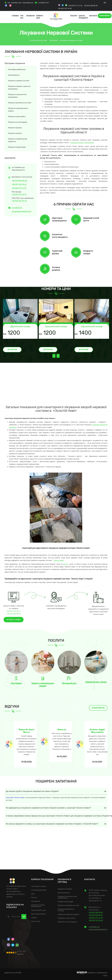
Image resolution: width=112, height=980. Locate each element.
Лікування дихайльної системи (20, 103)
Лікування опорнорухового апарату (18, 110)
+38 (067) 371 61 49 (75, 6)
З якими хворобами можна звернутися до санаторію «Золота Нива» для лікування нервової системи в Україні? (57, 816)
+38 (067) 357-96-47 (19, 194)
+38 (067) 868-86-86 (19, 181)
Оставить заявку (14, 620)
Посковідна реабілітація (17, 70)
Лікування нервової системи (19, 81)
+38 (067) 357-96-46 (19, 201)
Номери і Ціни (40, 17)
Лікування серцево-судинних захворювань (19, 88)
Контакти (93, 16)
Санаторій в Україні (39, 886)
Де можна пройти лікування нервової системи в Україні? (32, 791)
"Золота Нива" (59, 560)
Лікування (30, 16)
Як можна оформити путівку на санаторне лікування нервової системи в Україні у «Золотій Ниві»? (52, 824)
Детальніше (12, 350)
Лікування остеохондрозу (18, 122)
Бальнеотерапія (64, 893)
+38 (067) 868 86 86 (91, 6)
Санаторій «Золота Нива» (15, 797)
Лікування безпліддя (65, 902)
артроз (66, 564)
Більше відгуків (98, 708)
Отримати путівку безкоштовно (38, 906)
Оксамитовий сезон (39, 910)
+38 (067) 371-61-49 (19, 188)
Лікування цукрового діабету (68, 914)
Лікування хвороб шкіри (17, 147)
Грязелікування (14, 75)
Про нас (22, 17)
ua (105, 3)
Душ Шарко (16, 683)
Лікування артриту (15, 133)
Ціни (33, 894)
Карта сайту (36, 921)
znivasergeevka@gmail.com (21, 211)
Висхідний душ (69, 683)
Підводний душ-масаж (96, 682)
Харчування (36, 901)
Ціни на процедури (83, 17)
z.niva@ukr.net (43, 3)
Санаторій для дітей (39, 890)
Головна (15, 16)
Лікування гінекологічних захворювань (17, 96)
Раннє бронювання (38, 914)
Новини (34, 918)
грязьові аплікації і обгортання (82, 143)
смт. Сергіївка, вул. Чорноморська (19, 3)
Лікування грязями (65, 889)
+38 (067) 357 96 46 (65, 8)
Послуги (74, 16)
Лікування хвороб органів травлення (17, 140)
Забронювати (105, 16)
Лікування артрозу (15, 128)
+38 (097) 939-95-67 (19, 184)
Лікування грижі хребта (17, 117)
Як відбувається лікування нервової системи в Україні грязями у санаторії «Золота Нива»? (48, 808)
